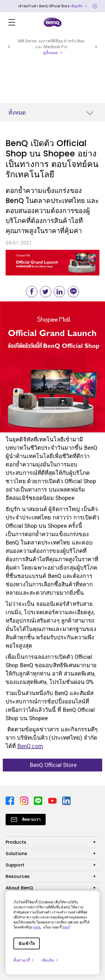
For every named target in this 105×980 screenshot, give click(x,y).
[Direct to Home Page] (53, 22)
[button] (9, 47)
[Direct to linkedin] (66, 801)
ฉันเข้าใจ (27, 943)
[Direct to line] (39, 801)
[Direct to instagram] (25, 801)
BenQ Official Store (53, 765)
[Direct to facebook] (11, 801)
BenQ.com (30, 746)
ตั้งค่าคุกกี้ (24, 960)
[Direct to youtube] (53, 801)
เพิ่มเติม (50, 960)
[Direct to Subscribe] (26, 820)
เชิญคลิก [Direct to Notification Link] (77, 6)
